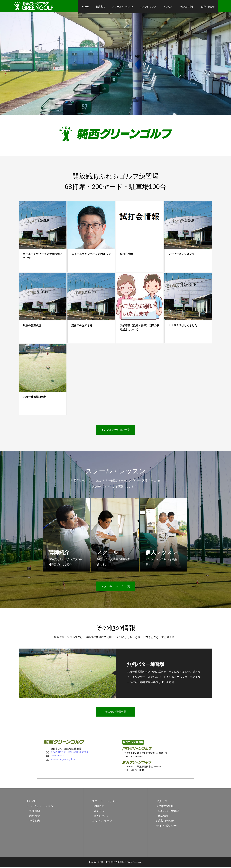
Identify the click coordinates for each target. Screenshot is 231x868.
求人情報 (163, 817)
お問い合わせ (202, 7)
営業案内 (95, 7)
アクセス (162, 7)
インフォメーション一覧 (116, 431)
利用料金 (35, 817)
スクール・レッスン (117, 7)
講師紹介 (99, 807)
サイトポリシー (166, 827)
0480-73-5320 (58, 757)
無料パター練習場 (169, 812)
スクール (99, 812)
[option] (115, 65)
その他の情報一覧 (116, 713)
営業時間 (35, 812)
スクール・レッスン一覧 (116, 587)
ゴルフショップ (142, 7)
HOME (79, 7)
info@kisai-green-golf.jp (63, 760)
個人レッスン (102, 817)
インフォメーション (40, 807)
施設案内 (35, 822)
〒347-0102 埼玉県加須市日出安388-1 (70, 753)
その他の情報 (181, 7)
